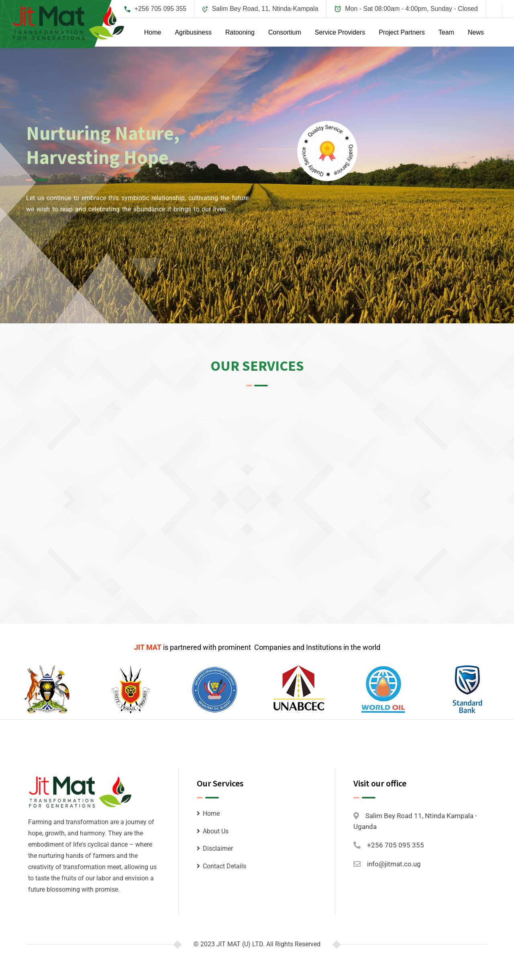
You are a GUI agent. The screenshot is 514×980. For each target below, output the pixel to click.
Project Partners (402, 32)
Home (153, 32)
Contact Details (224, 866)
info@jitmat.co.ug (394, 864)
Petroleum (97, 728)
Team (446, 32)
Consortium (285, 32)
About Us (216, 831)
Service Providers (340, 32)
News (476, 32)
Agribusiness (193, 32)
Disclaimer (218, 848)
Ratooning (240, 32)
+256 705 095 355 (160, 9)
